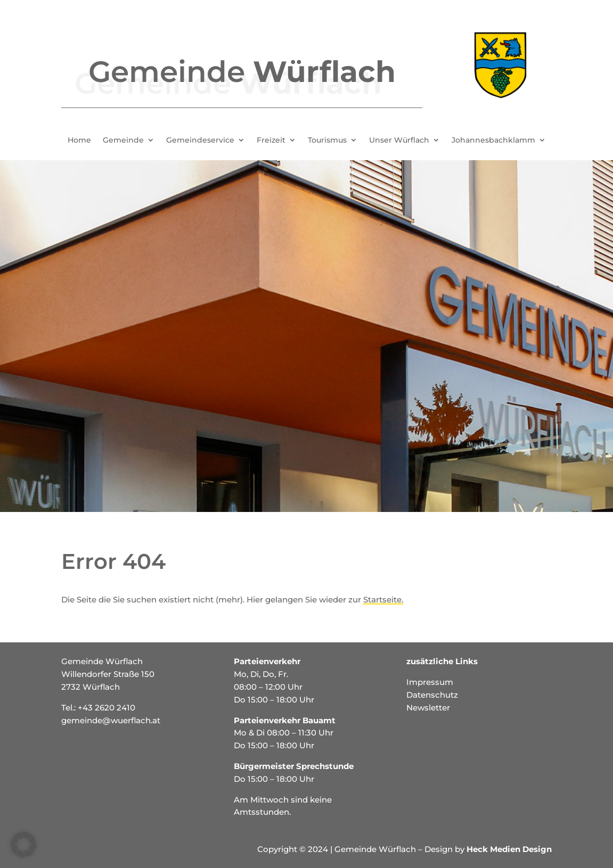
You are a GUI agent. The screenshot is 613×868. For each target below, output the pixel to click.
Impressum (430, 682)
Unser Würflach (399, 140)
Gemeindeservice (200, 140)
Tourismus (327, 140)
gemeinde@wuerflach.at (111, 720)
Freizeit (271, 140)
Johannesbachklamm (493, 140)
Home (79, 140)
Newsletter (428, 708)
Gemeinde (123, 140)
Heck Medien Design (509, 849)
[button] (23, 845)
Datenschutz (432, 695)
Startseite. (383, 600)
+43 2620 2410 (107, 708)
